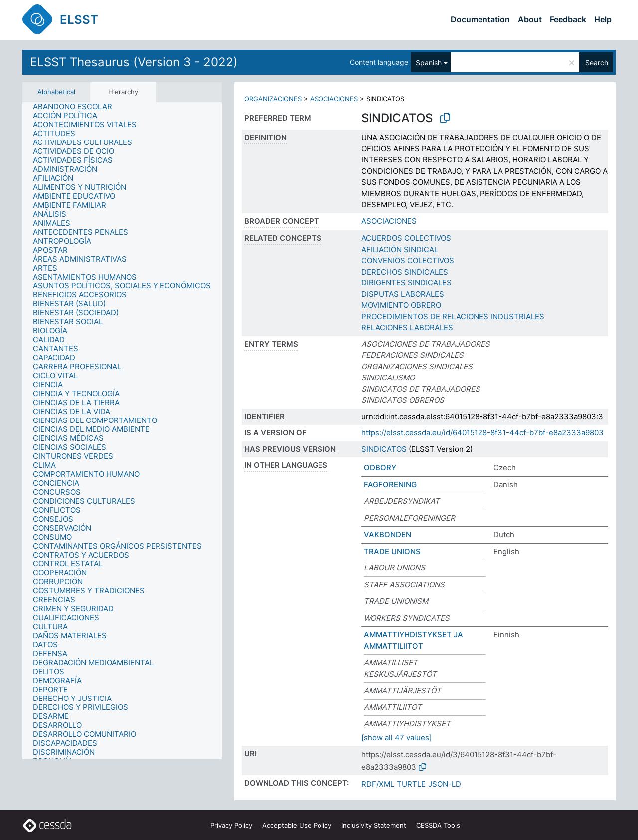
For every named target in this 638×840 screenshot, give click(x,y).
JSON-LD (445, 784)
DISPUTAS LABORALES (403, 294)
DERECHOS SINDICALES (405, 272)
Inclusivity (374, 825)
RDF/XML (378, 784)
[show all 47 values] (397, 738)
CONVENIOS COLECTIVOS (408, 260)
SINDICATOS (384, 449)
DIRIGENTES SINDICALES (406, 283)
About (530, 19)
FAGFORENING (390, 485)
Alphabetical (56, 92)
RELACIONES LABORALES (407, 328)
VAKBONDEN (388, 534)
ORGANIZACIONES (273, 99)
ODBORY (380, 468)
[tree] (122, 431)
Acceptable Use (297, 825)
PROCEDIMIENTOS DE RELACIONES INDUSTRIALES (453, 317)
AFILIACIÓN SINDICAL (400, 249)
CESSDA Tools (438, 825)
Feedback (568, 19)
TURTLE (411, 784)
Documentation (480, 19)
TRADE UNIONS (392, 551)
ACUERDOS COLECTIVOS (406, 238)
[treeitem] (77, 107)
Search (597, 63)
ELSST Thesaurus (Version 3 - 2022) (134, 62)
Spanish (429, 63)
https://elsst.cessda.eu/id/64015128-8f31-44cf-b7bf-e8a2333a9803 (482, 433)
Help (603, 19)
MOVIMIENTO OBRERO (401, 305)
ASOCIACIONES (334, 99)
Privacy (231, 825)
